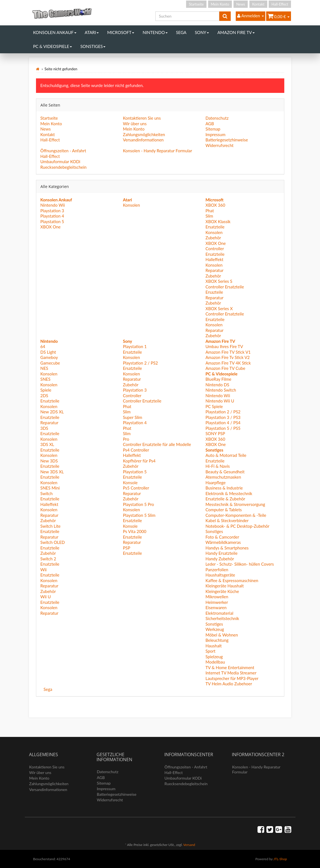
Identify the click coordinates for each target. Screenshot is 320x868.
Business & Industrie (224, 488)
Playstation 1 (135, 346)
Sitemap (213, 129)
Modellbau (215, 662)
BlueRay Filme (218, 379)
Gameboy (49, 357)
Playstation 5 (52, 221)
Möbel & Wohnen (222, 635)
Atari (92, 32)
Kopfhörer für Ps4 (139, 461)
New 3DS (49, 461)
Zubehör (213, 238)
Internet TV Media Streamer (231, 673)
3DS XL (47, 444)
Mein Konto (220, 4)
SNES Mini (50, 488)
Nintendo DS (217, 385)
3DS (44, 428)
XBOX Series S (219, 281)
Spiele (46, 390)
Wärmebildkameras (223, 542)
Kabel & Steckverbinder (227, 520)
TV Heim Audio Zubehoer (229, 684)
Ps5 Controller (136, 488)
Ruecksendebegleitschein (64, 167)
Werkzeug (215, 629)
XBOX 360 (215, 205)
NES (44, 368)
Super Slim (132, 417)
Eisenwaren (216, 607)
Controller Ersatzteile (225, 287)
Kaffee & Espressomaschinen (232, 580)
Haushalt (213, 646)
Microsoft (121, 32)
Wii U (46, 597)
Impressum (215, 134)
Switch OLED (53, 542)
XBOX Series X (219, 308)
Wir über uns (135, 124)
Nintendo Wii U (220, 401)
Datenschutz (217, 118)
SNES (45, 379)
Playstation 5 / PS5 (223, 428)
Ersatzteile (215, 227)
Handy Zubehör (220, 559)
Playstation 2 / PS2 (140, 363)
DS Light (48, 352)
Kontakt (258, 4)
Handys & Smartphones (227, 548)
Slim (209, 216)
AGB (210, 124)
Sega (181, 32)
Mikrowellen (217, 597)
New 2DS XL (52, 412)
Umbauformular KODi (60, 161)
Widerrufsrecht (219, 145)
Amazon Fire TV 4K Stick (228, 363)
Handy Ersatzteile (221, 553)
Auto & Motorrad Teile (226, 455)
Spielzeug (214, 657)
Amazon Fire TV (236, 32)
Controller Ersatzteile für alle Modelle (157, 444)
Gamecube (50, 363)
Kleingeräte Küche (222, 591)
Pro (126, 439)
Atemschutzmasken (223, 477)
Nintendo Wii (53, 205)
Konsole (130, 483)
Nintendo (155, 32)
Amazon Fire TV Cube (225, 368)
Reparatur (214, 270)
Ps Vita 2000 (134, 531)
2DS (44, 396)
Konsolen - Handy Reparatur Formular (157, 151)
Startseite (196, 4)
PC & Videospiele (53, 46)
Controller (215, 249)
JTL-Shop (280, 859)
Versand (189, 845)
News (241, 4)
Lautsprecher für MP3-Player (232, 678)
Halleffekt (214, 259)
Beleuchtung (217, 640)
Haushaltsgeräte (220, 575)
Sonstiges (93, 46)
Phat (210, 211)
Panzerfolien (217, 570)
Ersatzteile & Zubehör (225, 499)
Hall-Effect (280, 4)
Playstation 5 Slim (139, 515)
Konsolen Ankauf (55, 32)
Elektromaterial (219, 613)
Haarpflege (215, 483)
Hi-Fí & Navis (217, 466)
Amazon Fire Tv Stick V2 (228, 357)
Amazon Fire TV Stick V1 (228, 352)
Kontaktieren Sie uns (142, 118)
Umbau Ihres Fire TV (224, 346)
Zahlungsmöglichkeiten (144, 134)
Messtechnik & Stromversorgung (235, 504)
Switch (47, 493)
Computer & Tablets (223, 510)
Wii (44, 570)
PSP (126, 548)
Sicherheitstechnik (222, 618)
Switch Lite (51, 526)
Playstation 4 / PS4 (223, 423)
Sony (202, 32)
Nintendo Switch (221, 390)
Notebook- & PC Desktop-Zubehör (237, 526)
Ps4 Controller (136, 450)
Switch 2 (48, 559)
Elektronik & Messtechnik (229, 493)
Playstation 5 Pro (138, 504)
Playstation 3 (52, 211)
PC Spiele (214, 406)
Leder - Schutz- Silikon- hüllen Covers (240, 564)
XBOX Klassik (218, 221)
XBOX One (51, 227)
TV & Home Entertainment (230, 667)
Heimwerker (217, 602)
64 (43, 346)
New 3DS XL (52, 472)
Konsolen (131, 205)
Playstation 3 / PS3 (223, 417)
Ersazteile (214, 292)
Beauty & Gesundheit (225, 472)
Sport (210, 651)
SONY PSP (215, 433)
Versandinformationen (143, 140)
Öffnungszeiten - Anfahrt (63, 151)
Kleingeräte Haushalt (224, 586)
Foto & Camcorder (222, 537)
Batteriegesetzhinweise (227, 140)
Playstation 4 (52, 216)
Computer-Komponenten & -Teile (236, 515)
